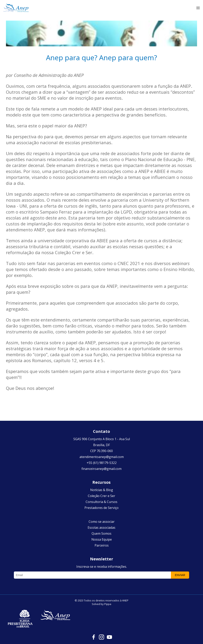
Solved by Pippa (101, 604)
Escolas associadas (101, 528)
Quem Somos (101, 533)
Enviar (180, 575)
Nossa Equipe (102, 539)
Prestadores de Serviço (101, 508)
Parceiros (102, 545)
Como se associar (102, 522)
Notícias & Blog (102, 490)
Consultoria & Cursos (101, 502)
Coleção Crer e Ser (101, 496)
